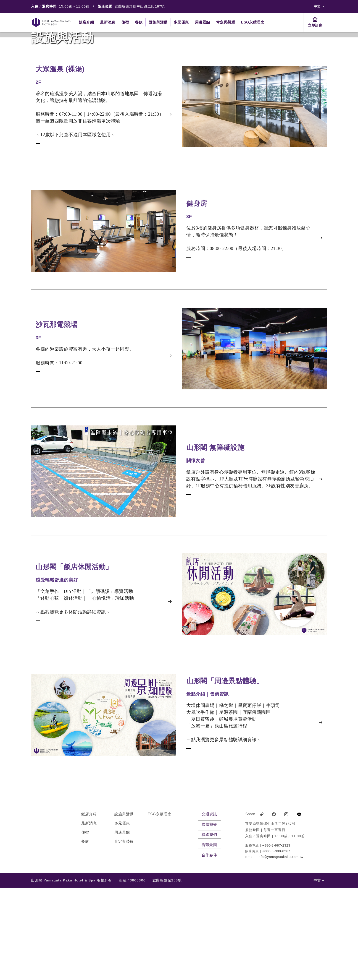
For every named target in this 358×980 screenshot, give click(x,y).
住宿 (85, 925)
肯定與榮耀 (124, 934)
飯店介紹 (89, 906)
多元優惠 (122, 916)
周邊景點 (122, 925)
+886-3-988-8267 (276, 944)
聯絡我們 (209, 927)
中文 (319, 6)
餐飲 (85, 934)
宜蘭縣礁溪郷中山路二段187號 (140, 6)
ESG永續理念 (159, 906)
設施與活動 (124, 906)
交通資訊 (209, 906)
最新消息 (89, 916)
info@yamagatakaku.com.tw (281, 949)
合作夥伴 (209, 947)
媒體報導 (209, 917)
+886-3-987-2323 (276, 938)
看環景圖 (209, 937)
